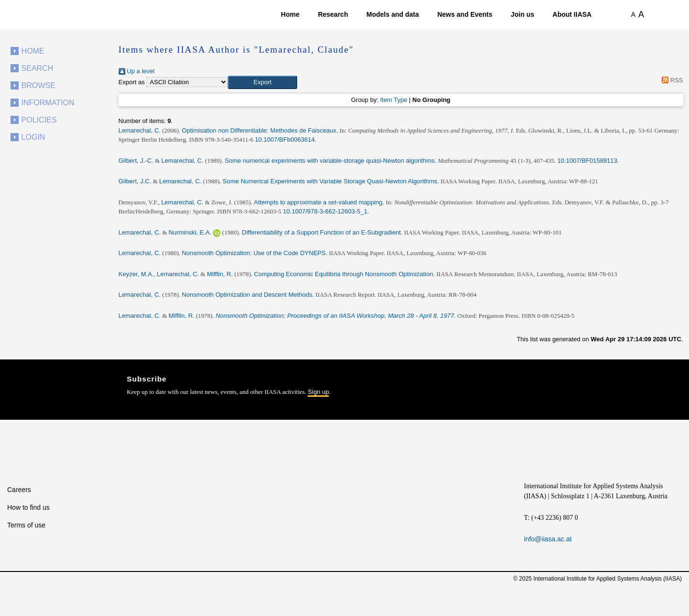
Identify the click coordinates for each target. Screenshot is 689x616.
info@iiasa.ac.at (548, 539)
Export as (132, 82)
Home (290, 14)
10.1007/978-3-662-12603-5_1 (325, 211)
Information (48, 103)
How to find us (28, 507)
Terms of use (26, 525)
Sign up (318, 392)
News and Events (465, 14)
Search (38, 68)
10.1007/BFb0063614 (285, 140)
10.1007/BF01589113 (587, 161)
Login (33, 137)
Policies (39, 120)
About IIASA (572, 14)
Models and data (393, 14)
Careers (19, 490)
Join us (522, 14)
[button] (262, 82)
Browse (39, 85)
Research (333, 14)
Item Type (394, 100)
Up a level (137, 71)
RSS (671, 80)
